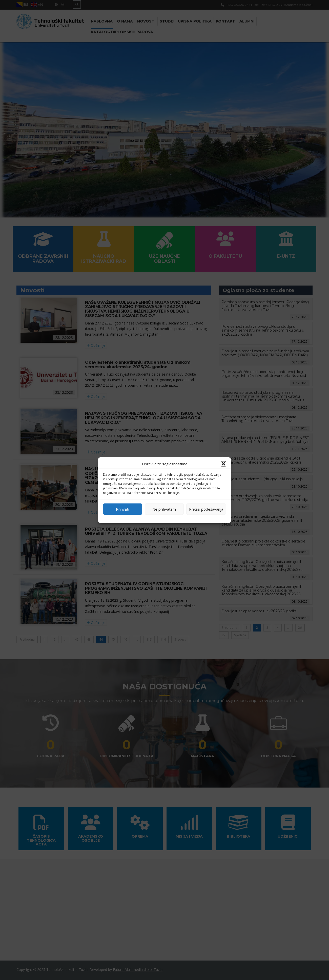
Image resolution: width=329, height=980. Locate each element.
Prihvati (122, 509)
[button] (223, 464)
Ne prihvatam (164, 509)
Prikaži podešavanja (206, 509)
